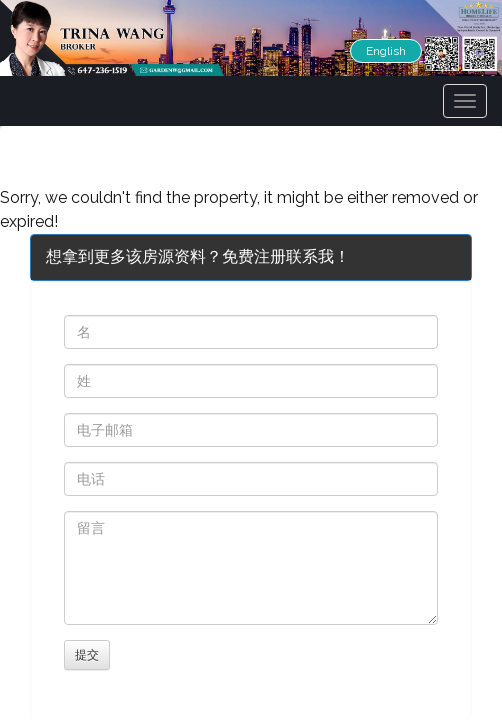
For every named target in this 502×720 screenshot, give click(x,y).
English (386, 51)
